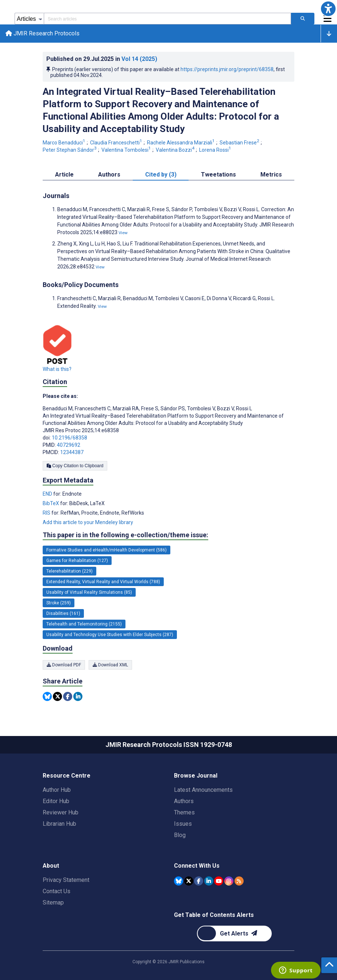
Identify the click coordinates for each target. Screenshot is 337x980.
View (123, 233)
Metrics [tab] (271, 175)
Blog (180, 835)
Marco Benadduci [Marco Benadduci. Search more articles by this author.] (65, 143)
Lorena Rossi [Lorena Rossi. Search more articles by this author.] (216, 150)
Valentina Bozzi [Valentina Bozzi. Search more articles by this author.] (176, 150)
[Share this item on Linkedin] (78, 697)
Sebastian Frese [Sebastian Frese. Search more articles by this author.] (240, 143)
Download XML (110, 665)
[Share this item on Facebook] (68, 697)
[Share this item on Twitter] (57, 697)
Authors (184, 801)
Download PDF (64, 665)
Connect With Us (197, 866)
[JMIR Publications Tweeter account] (189, 881)
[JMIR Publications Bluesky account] (179, 881)
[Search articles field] (167, 19)
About (51, 866)
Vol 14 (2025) (139, 59)
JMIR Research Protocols (43, 34)
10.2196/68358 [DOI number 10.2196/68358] (69, 438)
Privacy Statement (66, 880)
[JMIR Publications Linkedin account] (209, 881)
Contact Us (57, 891)
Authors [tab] (109, 175)
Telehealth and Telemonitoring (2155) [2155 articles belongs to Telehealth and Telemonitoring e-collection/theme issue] (84, 624)
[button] (328, 9)
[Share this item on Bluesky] (47, 697)
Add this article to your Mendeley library (88, 523)
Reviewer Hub (61, 812)
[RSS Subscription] (239, 881)
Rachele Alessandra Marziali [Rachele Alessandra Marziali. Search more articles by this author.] (181, 143)
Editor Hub (56, 801)
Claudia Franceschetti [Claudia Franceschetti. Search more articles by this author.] (117, 143)
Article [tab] (64, 175)
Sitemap (53, 902)
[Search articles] (303, 19)
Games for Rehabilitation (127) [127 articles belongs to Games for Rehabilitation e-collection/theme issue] (77, 561)
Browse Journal (196, 776)
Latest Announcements (203, 790)
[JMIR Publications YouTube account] (219, 881)
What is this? (57, 369)
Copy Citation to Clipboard (75, 466)
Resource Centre (67, 776)
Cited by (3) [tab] (161, 175)
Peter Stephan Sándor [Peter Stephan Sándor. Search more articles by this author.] (70, 150)
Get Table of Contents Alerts (214, 915)
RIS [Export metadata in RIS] (47, 513)
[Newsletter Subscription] (234, 933)
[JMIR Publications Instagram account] (229, 881)
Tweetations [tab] (218, 175)
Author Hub (57, 790)
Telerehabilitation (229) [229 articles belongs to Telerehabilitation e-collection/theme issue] (69, 572)
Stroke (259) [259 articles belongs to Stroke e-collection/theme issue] (59, 603)
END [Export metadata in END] (48, 494)
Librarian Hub (59, 824)
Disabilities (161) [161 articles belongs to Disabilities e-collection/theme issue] (63, 614)
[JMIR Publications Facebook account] (199, 881)
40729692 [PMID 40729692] (69, 445)
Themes (184, 812)
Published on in (102, 59)
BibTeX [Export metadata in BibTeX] (51, 504)
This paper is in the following (125, 535)
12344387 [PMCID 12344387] (72, 453)
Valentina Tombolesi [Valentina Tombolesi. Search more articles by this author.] (127, 150)
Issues (183, 824)
